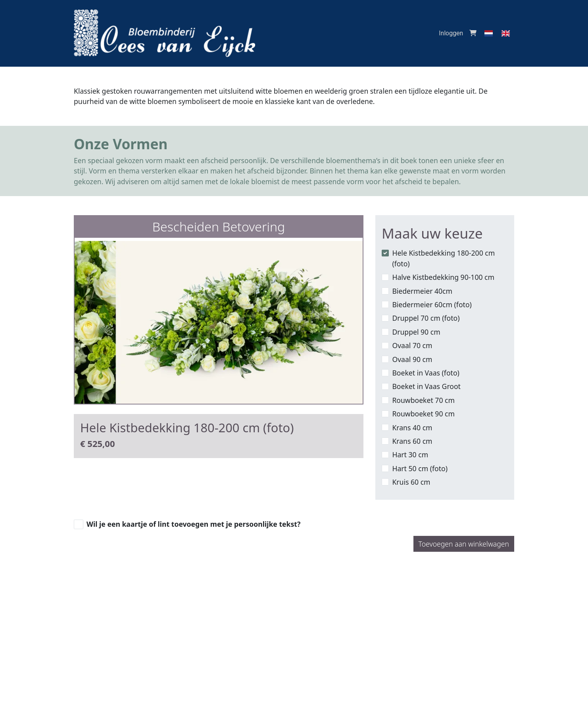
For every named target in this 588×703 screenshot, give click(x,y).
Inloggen (451, 33)
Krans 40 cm (412, 428)
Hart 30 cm (410, 455)
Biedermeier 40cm (422, 291)
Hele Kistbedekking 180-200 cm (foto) (443, 258)
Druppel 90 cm (416, 332)
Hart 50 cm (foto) (420, 468)
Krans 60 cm (412, 441)
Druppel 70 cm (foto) (426, 318)
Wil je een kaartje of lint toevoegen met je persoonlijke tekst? (193, 524)
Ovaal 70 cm (412, 345)
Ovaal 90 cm (412, 359)
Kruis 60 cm (411, 482)
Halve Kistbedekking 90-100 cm (443, 277)
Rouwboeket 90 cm (423, 414)
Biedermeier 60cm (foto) (432, 304)
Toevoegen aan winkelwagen (464, 544)
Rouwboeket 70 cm (423, 400)
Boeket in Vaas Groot (426, 386)
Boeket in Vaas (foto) (426, 373)
